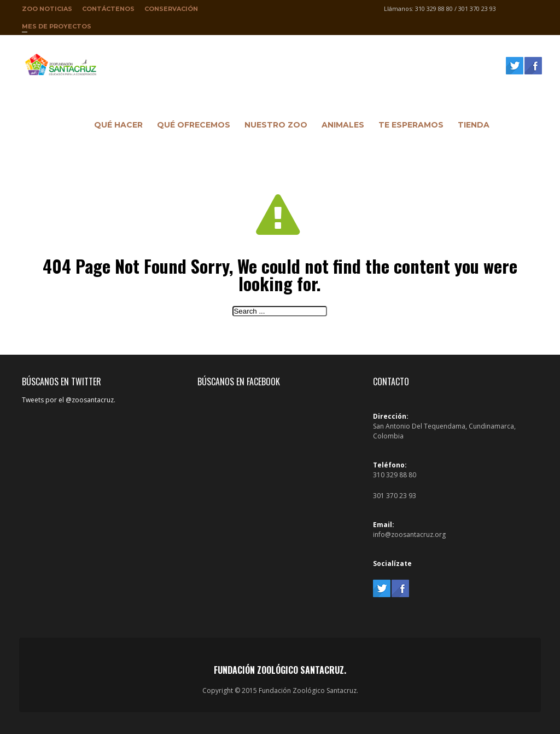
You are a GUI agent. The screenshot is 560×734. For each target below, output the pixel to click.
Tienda (471, 126)
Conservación (171, 9)
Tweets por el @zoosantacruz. (69, 400)
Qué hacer (116, 126)
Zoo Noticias (47, 9)
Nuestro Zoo (273, 126)
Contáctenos (108, 9)
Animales (340, 126)
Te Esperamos (408, 126)
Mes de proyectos (57, 29)
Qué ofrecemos (191, 126)
